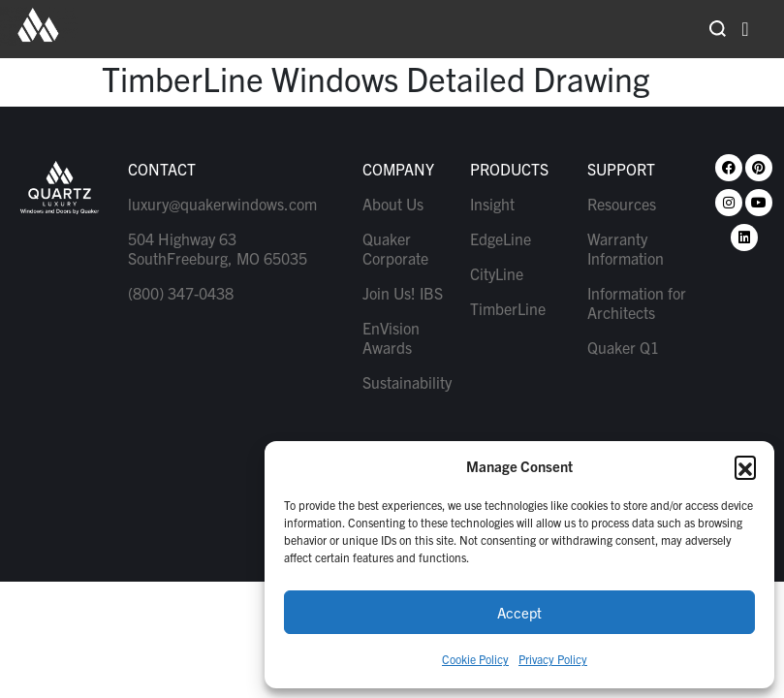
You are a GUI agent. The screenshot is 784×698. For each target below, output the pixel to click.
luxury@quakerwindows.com (222, 204)
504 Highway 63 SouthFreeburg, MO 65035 (218, 248)
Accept (519, 612)
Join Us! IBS (403, 293)
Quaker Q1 (623, 347)
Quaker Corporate (395, 248)
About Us (393, 204)
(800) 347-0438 (181, 293)
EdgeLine (501, 238)
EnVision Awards (391, 337)
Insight (492, 204)
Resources (622, 204)
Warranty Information (626, 248)
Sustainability (407, 382)
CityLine (497, 273)
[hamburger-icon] (745, 29)
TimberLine (508, 308)
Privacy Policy (553, 659)
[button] (745, 466)
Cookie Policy (475, 659)
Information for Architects (637, 302)
